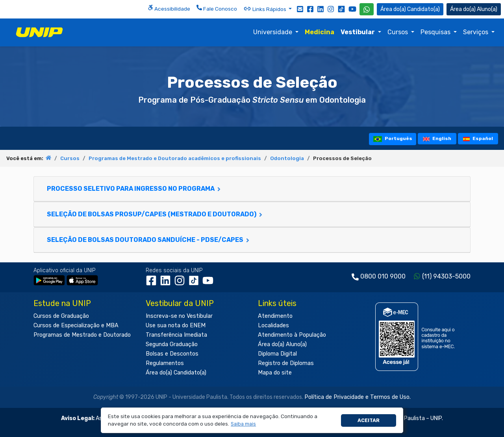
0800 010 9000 (383, 276)
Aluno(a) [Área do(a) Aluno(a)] (474, 9)
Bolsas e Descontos (172, 354)
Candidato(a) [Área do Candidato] (410, 9)
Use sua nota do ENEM (176, 325)
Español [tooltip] (478, 138)
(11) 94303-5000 (446, 276)
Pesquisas (436, 32)
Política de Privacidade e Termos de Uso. (358, 397)
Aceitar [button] (369, 420)
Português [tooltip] (393, 139)
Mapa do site (275, 373)
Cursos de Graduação (61, 316)
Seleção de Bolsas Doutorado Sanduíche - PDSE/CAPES (149, 240)
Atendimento (275, 316)
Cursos (398, 32)
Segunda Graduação (172, 344)
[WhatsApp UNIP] (367, 9)
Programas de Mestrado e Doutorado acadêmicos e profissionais (175, 158)
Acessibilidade (169, 8)
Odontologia (287, 158)
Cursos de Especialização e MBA (76, 325)
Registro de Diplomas (286, 363)
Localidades (273, 325)
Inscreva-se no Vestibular (179, 316)
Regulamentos (165, 363)
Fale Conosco (217, 8)
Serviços (476, 32)
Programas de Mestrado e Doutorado (82, 335)
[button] (244, 424)
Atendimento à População (292, 335)
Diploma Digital (277, 354)
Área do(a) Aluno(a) (282, 344)
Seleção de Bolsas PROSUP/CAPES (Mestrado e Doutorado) (155, 214)
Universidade (273, 32)
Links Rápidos (265, 9)
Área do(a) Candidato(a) (176, 373)
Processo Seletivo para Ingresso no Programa (134, 189)
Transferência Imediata (176, 335)
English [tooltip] (437, 138)
